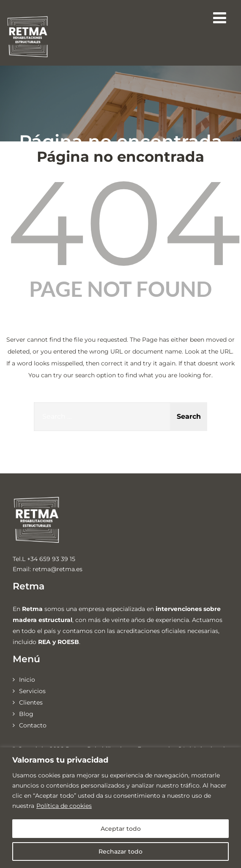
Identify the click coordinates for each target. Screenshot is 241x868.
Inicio (27, 680)
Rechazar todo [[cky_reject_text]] (120, 851)
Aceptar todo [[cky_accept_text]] (121, 829)
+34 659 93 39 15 (51, 559)
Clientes (31, 702)
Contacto (33, 725)
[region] (120, 808)
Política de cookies (64, 806)
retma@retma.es (58, 569)
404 (124, 223)
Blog (26, 714)
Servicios (32, 691)
